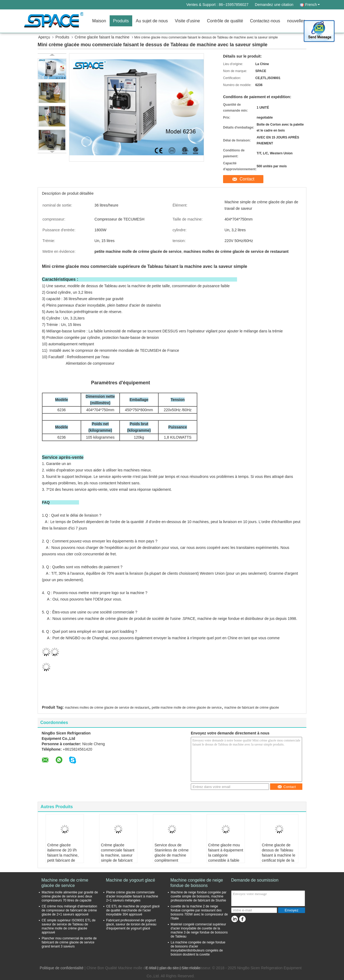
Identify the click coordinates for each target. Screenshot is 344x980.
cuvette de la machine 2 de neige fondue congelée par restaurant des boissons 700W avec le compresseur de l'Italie (199, 912)
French (312, 5)
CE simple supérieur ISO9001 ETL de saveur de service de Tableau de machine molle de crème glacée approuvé (69, 926)
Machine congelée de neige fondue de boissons (197, 883)
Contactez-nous (265, 21)
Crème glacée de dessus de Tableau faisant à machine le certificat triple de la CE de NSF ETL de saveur (279, 858)
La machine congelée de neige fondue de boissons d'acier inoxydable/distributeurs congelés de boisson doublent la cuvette (198, 948)
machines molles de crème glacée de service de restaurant (107, 708)
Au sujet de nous (152, 21)
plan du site (169, 968)
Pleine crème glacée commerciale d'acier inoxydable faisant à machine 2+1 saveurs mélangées (132, 896)
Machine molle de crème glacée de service (65, 883)
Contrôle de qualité (225, 21)
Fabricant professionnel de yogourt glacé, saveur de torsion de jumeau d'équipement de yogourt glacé (131, 924)
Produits (121, 21)
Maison (99, 21)
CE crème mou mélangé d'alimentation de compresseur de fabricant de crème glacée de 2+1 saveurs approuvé (69, 910)
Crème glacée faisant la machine (102, 37)
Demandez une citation (274, 5)
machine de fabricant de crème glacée (251, 708)
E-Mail (151, 968)
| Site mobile (190, 968)
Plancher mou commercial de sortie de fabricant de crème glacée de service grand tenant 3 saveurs (69, 942)
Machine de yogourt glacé (130, 880)
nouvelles (296, 21)
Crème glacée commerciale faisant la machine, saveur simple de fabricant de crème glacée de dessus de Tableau (118, 858)
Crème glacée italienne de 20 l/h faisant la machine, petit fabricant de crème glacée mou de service (63, 858)
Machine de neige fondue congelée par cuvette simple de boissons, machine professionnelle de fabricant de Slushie (199, 896)
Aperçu (44, 37)
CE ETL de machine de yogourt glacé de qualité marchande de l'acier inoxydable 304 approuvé (133, 910)
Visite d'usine (187, 21)
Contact (247, 179)
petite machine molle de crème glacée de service (187, 708)
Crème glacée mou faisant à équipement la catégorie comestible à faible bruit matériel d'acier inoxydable (226, 858)
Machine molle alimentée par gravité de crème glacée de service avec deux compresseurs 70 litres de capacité (70, 896)
